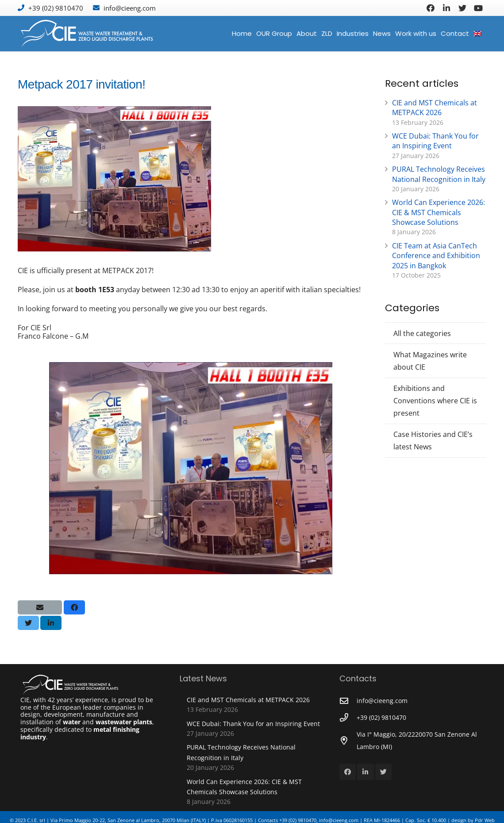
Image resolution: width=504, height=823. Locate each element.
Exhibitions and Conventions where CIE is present (435, 401)
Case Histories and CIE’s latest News (433, 440)
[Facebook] (431, 8)
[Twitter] (462, 8)
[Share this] (74, 607)
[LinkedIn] (446, 8)
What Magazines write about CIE (430, 361)
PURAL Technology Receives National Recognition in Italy (439, 174)
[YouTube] (478, 8)
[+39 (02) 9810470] (348, 717)
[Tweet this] (28, 623)
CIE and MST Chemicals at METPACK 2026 (435, 108)
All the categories (422, 333)
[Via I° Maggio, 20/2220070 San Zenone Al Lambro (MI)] (348, 740)
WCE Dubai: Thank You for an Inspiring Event (435, 141)
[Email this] (40, 607)
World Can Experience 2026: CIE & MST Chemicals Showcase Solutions (439, 212)
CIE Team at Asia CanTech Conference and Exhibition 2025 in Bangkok (436, 256)
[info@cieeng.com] (348, 701)
